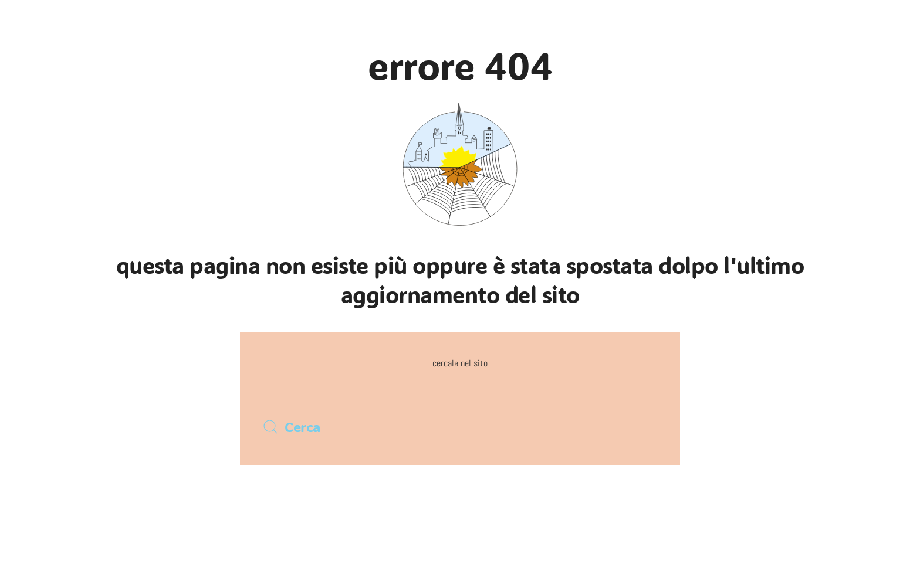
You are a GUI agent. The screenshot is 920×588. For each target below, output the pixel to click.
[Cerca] (460, 427)
